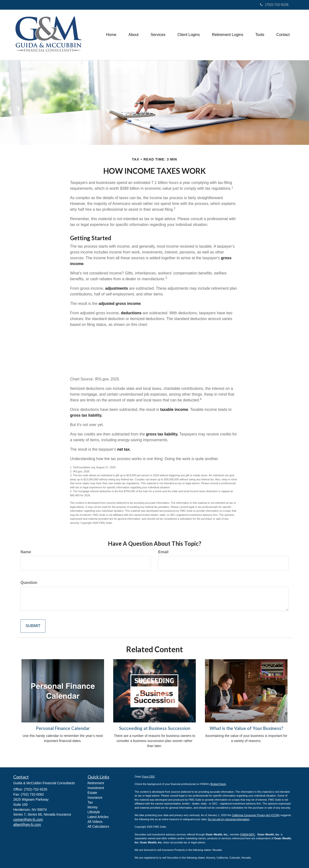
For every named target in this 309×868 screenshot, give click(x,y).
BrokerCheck (218, 784)
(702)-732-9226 (274, 5)
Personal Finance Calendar (63, 728)
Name (26, 552)
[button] (133, 35)
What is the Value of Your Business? (246, 728)
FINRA (244, 834)
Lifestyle (94, 812)
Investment (96, 788)
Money (93, 807)
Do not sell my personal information (229, 819)
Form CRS (148, 777)
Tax (90, 802)
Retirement (96, 783)
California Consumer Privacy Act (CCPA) (256, 815)
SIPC (252, 834)
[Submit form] (33, 626)
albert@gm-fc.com (27, 825)
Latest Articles (98, 817)
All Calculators (98, 826)
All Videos (95, 822)
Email (163, 552)
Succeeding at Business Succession (155, 728)
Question (29, 583)
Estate (92, 793)
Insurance (95, 798)
